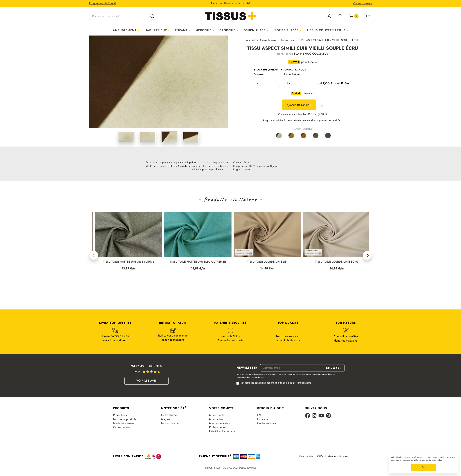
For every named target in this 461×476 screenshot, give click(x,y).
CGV (320, 456)
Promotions (120, 415)
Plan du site (306, 456)
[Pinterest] (328, 416)
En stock (296, 93)
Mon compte (217, 415)
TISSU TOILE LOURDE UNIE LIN (333, 262)
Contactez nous (266, 423)
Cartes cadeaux (122, 427)
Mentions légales (338, 456)
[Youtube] (321, 416)
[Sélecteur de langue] (369, 16)
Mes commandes (220, 423)
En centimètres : (293, 75)
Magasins (167, 419)
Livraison (262, 419)
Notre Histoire (170, 415)
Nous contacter (170, 423)
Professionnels (218, 427)
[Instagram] (314, 416)
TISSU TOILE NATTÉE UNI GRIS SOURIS (195, 262)
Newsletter (247, 368)
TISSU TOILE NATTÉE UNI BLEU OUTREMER (264, 262)
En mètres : (260, 75)
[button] (94, 255)
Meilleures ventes (124, 423)
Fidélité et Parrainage (222, 431)
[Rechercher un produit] (122, 16)
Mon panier (216, 419)
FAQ (260, 415)
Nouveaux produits (125, 419)
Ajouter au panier (299, 105)
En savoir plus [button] (435, 460)
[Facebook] (308, 416)
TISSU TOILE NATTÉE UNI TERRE (126, 262)
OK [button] (424, 467)
